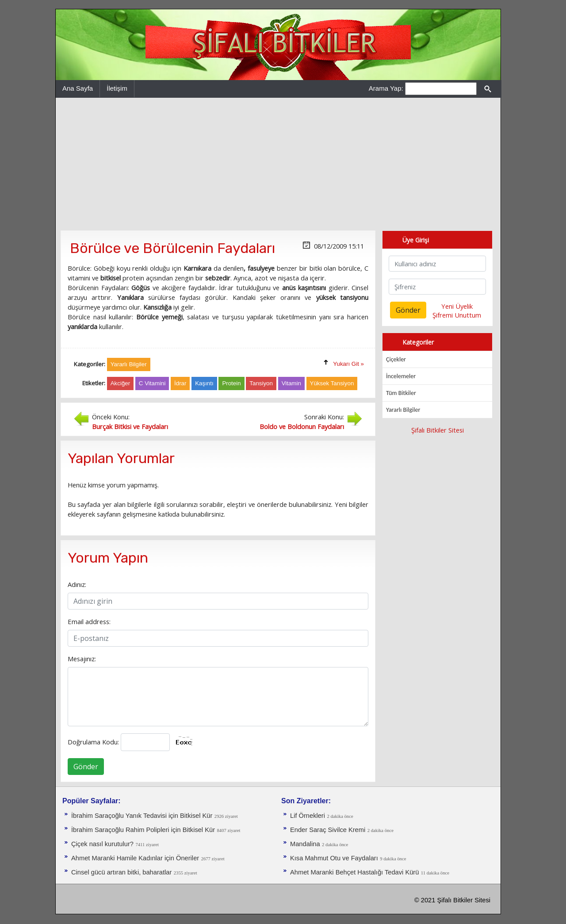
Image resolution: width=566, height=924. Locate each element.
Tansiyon (261, 383)
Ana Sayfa (78, 88)
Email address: (89, 621)
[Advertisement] (278, 164)
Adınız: (77, 584)
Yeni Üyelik (457, 306)
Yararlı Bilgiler (403, 410)
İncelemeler (401, 376)
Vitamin (291, 383)
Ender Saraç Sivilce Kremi (328, 830)
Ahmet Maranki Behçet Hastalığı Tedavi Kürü (354, 872)
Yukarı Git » (348, 364)
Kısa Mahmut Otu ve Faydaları (334, 858)
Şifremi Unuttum (457, 315)
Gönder (86, 767)
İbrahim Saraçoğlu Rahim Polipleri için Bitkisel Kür (143, 830)
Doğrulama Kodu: (93, 742)
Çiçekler (396, 359)
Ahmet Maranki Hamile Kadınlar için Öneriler (135, 858)
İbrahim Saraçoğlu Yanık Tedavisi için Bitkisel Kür (142, 816)
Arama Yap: (386, 88)
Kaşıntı (204, 383)
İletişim (117, 88)
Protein (231, 383)
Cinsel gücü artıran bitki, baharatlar (121, 872)
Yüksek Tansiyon (332, 383)
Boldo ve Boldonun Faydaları (302, 426)
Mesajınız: (82, 659)
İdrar (180, 383)
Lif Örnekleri (308, 816)
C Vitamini (152, 383)
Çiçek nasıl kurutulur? (102, 844)
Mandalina (305, 844)
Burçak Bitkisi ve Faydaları (130, 426)
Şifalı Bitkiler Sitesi (438, 430)
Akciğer (120, 383)
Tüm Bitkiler (401, 393)
